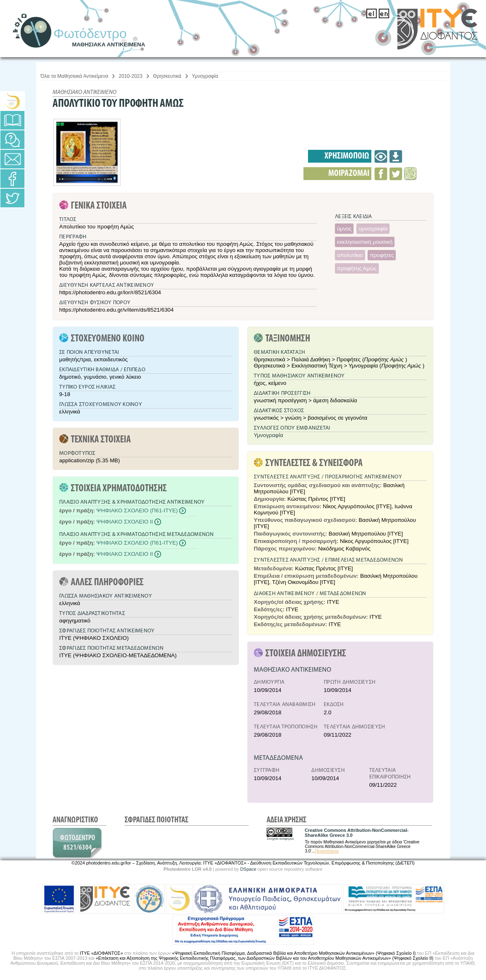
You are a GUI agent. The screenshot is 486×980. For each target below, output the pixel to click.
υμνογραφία (373, 229)
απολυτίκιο (350, 255)
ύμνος (344, 229)
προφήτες (382, 255)
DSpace (248, 869)
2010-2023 (131, 76)
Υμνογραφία (205, 76)
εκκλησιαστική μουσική (365, 242)
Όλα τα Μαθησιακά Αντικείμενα (74, 76)
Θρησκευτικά (167, 76)
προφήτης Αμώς (357, 268)
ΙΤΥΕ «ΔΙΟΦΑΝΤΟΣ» (101, 953)
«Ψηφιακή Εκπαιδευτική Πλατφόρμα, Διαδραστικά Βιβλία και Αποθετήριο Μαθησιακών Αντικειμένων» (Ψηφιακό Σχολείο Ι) (294, 953)
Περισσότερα (327, 851)
